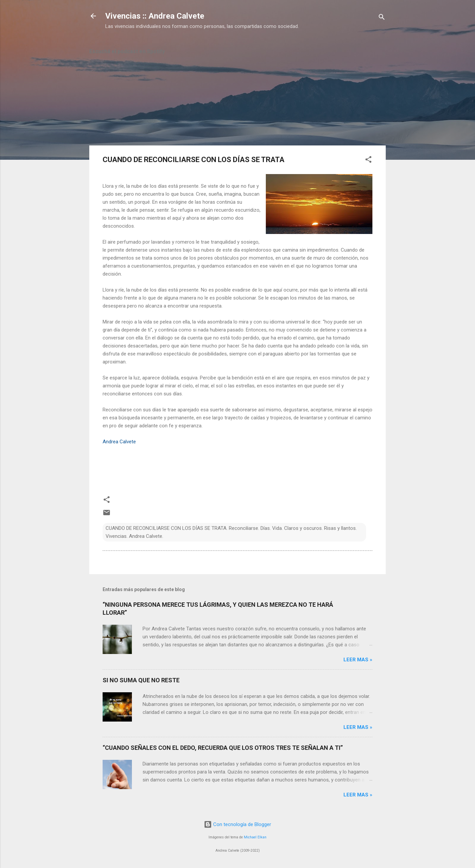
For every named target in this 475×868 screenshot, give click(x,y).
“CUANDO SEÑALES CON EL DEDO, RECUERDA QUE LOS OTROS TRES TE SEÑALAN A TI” (223, 748)
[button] (368, 161)
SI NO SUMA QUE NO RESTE (141, 680)
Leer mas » (358, 660)
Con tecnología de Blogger (237, 824)
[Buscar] (382, 18)
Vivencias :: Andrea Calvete (155, 16)
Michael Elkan (255, 837)
